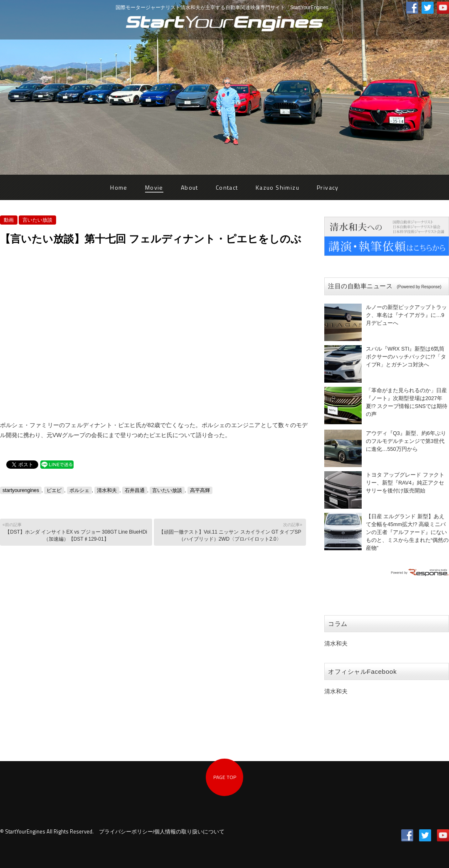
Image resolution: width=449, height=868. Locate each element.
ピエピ (54, 490)
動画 (9, 220)
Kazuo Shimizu (278, 187)
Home (119, 187)
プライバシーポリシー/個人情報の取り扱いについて (162, 832)
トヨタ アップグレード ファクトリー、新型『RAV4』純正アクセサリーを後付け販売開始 (405, 483)
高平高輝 (200, 490)
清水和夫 (107, 490)
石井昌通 (135, 490)
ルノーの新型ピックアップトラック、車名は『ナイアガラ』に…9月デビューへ (406, 315)
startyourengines (21, 490)
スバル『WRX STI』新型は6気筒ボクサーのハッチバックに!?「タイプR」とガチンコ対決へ (406, 357)
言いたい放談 (37, 220)
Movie (154, 187)
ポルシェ (79, 490)
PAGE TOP (225, 777)
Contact (227, 187)
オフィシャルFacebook (362, 671)
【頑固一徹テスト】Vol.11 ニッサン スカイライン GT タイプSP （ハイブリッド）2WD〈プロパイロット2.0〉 (229, 532)
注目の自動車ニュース (385, 286)
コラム (338, 624)
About (190, 187)
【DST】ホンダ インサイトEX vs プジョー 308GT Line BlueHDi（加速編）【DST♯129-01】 (75, 532)
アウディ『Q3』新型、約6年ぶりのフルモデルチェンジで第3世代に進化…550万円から (406, 441)
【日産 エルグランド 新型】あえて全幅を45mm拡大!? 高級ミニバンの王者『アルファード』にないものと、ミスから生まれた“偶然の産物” (407, 532)
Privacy (328, 187)
